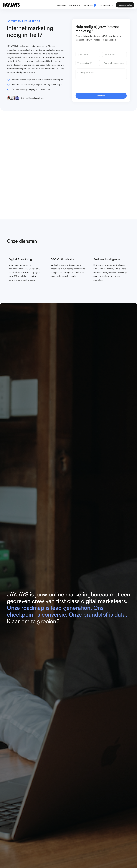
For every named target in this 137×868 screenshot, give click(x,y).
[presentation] (93, 87)
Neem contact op (125, 5)
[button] (75, 5)
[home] (11, 5)
